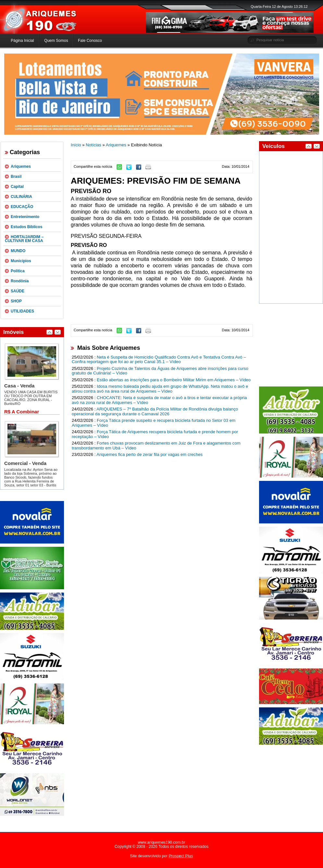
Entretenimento (25, 217)
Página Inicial (22, 41)
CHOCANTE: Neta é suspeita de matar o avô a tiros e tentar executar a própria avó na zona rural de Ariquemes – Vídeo (159, 400)
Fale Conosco (90, 41)
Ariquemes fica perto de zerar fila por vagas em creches (149, 454)
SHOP (16, 301)
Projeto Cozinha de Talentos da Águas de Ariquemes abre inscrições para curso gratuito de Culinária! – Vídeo (160, 371)
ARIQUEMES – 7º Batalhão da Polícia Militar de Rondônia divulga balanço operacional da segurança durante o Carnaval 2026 (155, 411)
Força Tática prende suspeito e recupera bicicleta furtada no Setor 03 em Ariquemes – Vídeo (154, 423)
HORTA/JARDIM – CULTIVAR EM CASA (24, 239)
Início (76, 145)
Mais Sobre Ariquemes (109, 348)
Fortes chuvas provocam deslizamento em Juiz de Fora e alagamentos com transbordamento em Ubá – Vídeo (156, 446)
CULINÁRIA (21, 197)
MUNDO (18, 251)
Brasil (16, 177)
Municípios (21, 261)
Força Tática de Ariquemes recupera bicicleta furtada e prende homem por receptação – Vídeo (155, 434)
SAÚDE (18, 291)
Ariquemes (21, 166)
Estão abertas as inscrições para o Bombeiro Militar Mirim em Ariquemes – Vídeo (174, 380)
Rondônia (20, 281)
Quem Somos (56, 41)
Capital (17, 187)
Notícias (93, 145)
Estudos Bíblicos (26, 227)
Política (18, 271)
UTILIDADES (22, 311)
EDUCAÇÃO (22, 207)
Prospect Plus (181, 856)
